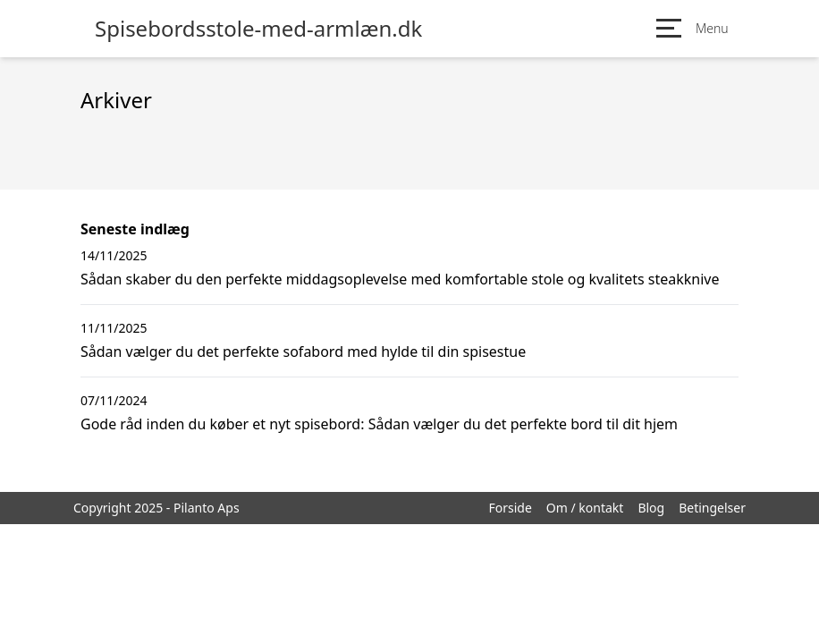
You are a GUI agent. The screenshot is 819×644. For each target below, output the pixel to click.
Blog (651, 508)
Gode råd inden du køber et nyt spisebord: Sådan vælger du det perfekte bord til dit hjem (379, 424)
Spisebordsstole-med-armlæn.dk (258, 29)
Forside (510, 508)
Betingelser (712, 508)
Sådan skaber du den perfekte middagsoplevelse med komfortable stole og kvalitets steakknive (400, 279)
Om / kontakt (585, 508)
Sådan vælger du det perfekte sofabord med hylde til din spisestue (303, 352)
